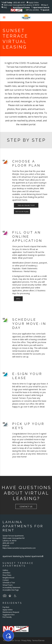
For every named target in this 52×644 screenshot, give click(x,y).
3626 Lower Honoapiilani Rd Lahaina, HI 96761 (21, 5)
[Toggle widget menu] (8, 636)
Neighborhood (8, 578)
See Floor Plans (22, 212)
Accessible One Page (11, 590)
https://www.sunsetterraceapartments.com (19, 548)
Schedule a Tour (9, 583)
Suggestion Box (9, 615)
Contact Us (26, 507)
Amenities (6, 573)
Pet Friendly (7, 617)
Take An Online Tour (26, 205)
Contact (6, 580)
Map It (46, 5)
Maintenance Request (11, 612)
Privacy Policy (26, 641)
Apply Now (18, 299)
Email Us (6, 546)
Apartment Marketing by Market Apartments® (23, 556)
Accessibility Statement (11, 587)
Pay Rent (6, 607)
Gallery (5, 570)
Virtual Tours (8, 585)
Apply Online (34, 3)
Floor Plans (7, 575)
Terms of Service (38, 641)
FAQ (5, 7)
